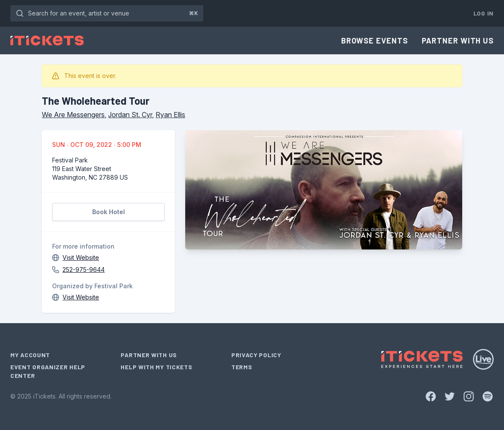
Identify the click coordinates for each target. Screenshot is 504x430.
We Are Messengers (73, 115)
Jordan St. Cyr (130, 115)
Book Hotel (109, 212)
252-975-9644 (84, 270)
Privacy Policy (256, 355)
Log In (484, 13)
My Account (30, 355)
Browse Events (375, 41)
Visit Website (81, 257)
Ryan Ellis (170, 115)
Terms (242, 367)
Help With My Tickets (156, 367)
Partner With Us (458, 41)
